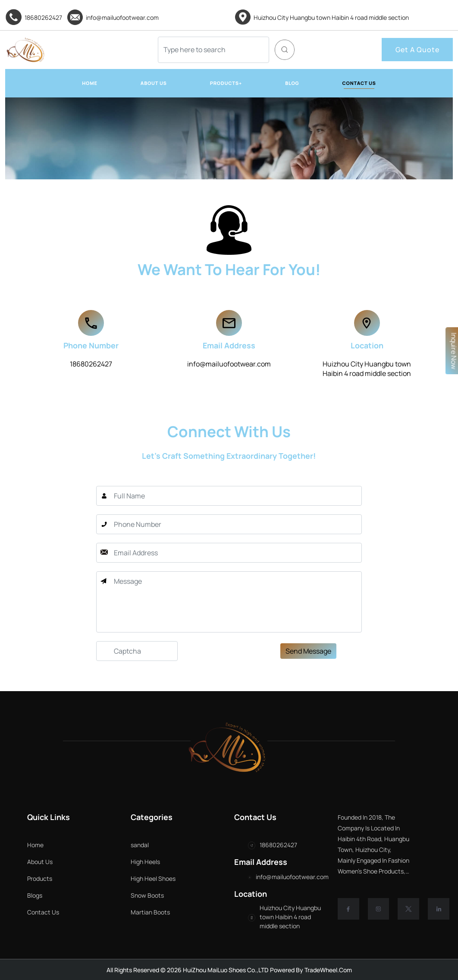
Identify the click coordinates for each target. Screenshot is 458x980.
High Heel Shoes (186, 878)
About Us (40, 862)
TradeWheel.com (328, 970)
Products (40, 878)
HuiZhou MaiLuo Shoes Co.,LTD (225, 970)
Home (35, 845)
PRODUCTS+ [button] (226, 83)
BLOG (292, 83)
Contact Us (43, 912)
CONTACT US (359, 83)
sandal (173, 845)
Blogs (35, 895)
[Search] (213, 50)
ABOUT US (154, 83)
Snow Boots (180, 895)
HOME (90, 83)
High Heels (178, 862)
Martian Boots (183, 912)
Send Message (308, 684)
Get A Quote (417, 50)
